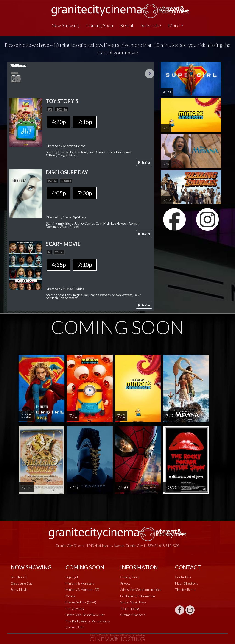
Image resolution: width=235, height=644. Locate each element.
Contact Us (183, 577)
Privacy (125, 583)
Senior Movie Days (133, 602)
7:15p (85, 122)
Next (150, 74)
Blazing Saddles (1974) (81, 602)
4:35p (59, 265)
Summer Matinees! (133, 615)
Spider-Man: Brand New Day (85, 615)
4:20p (59, 122)
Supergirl (72, 577)
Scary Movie (19, 590)
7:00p (85, 193)
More (174, 25)
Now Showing (65, 25)
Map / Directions (187, 583)
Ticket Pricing (129, 609)
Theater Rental (186, 590)
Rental (127, 25)
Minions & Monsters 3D (83, 590)
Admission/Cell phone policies (141, 590)
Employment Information (138, 596)
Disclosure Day (22, 583)
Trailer (144, 162)
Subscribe (151, 25)
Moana (70, 596)
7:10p (85, 265)
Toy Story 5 (19, 577)
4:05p (59, 193)
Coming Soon (100, 25)
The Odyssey (75, 609)
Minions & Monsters (80, 583)
